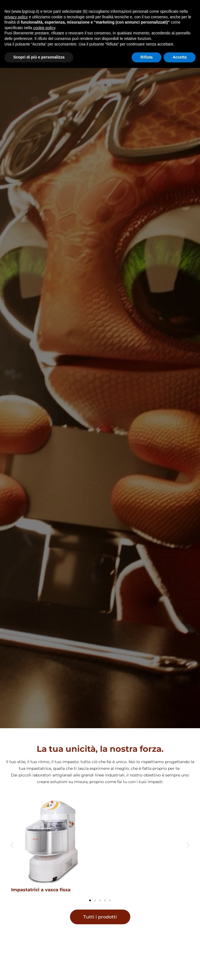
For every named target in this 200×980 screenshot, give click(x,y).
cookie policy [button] (44, 28)
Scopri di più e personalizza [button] (39, 57)
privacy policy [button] (16, 17)
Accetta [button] (180, 57)
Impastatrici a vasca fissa (41, 890)
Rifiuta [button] (147, 57)
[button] (12, 845)
